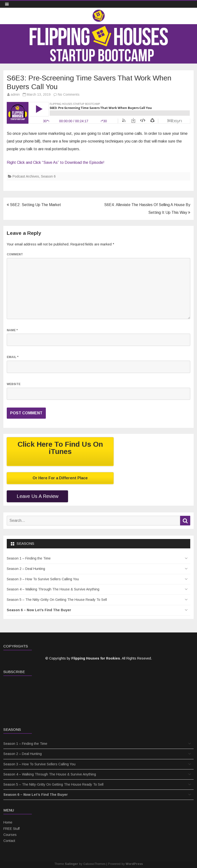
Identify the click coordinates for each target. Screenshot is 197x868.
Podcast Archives (26, 176)
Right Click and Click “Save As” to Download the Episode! (56, 162)
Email (13, 357)
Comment (15, 254)
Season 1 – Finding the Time (29, 558)
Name (12, 330)
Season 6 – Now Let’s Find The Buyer (39, 610)
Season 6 (48, 176)
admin (15, 94)
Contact (9, 841)
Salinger (71, 864)
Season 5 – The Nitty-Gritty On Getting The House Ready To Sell (57, 600)
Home (8, 822)
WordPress (134, 864)
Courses (10, 835)
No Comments (69, 94)
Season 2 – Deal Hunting (26, 569)
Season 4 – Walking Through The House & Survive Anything (53, 589)
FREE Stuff (11, 829)
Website (14, 384)
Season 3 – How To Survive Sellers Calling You (43, 579)
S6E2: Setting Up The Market (34, 205)
